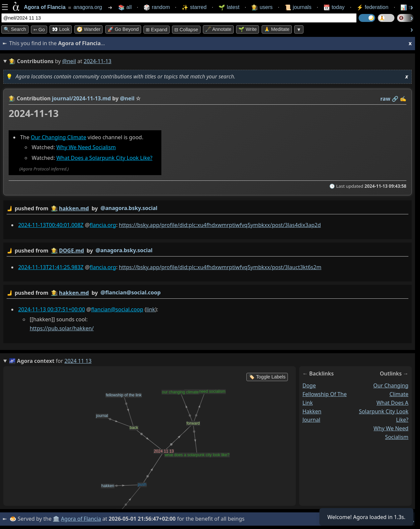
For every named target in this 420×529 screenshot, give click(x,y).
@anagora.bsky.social (129, 208)
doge (309, 385)
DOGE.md (72, 250)
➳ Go (39, 30)
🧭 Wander (89, 29)
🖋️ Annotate (218, 29)
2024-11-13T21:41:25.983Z (51, 267)
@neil (69, 61)
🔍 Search (15, 29)
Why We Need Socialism (86, 147)
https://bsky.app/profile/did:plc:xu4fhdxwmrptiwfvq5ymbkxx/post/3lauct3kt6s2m (220, 267)
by (208, 209)
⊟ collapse (186, 30)
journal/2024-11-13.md (82, 98)
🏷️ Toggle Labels (267, 377)
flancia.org (103, 225)
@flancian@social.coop (131, 292)
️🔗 (395, 99)
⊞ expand (157, 30)
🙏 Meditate (277, 29)
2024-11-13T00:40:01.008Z (51, 225)
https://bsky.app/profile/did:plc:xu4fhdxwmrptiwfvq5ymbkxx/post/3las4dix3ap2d (220, 225)
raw (385, 99)
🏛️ (56, 519)
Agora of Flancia (81, 519)
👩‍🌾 (12, 98)
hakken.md (74, 208)
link (151, 309)
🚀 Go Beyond (123, 29)
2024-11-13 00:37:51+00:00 (52, 309)
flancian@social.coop (117, 309)
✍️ (403, 99)
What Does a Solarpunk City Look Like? (104, 158)
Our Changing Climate (59, 137)
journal (311, 420)
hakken (312, 411)
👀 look (61, 29)
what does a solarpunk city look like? (384, 411)
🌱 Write (248, 29)
